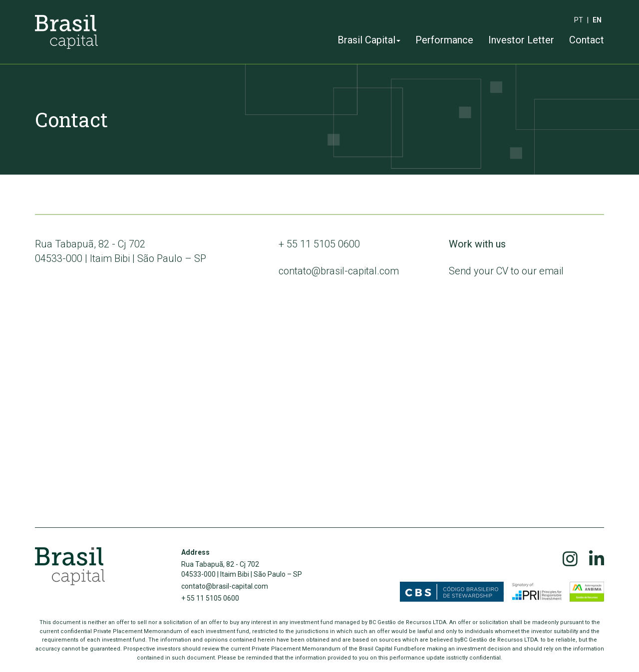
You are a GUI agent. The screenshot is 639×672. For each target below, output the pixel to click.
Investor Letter (521, 40)
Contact (587, 40)
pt (579, 20)
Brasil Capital (369, 40)
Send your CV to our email (506, 271)
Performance (444, 40)
